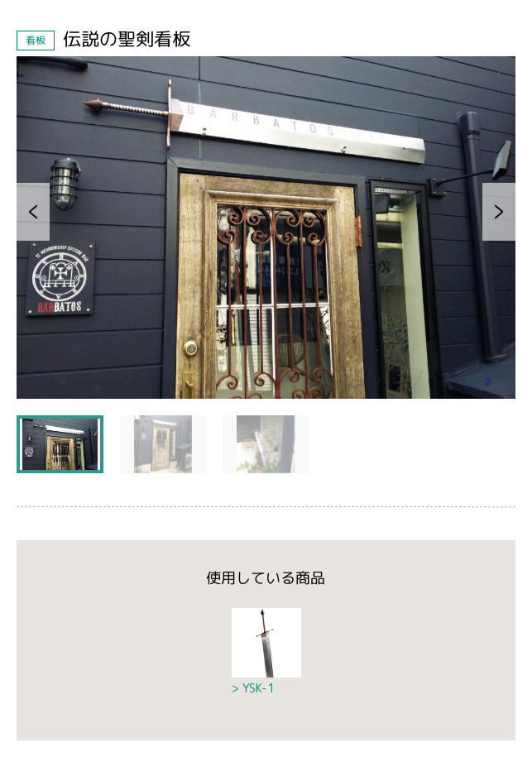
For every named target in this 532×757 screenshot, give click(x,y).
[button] (33, 212)
